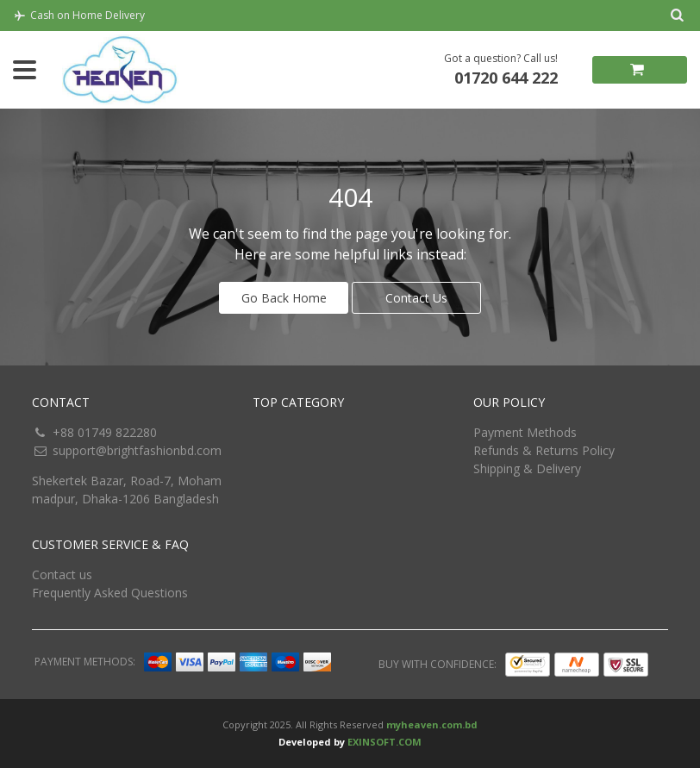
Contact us (62, 574)
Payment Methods (525, 432)
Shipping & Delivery (527, 468)
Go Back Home (284, 298)
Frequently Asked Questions (110, 593)
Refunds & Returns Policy (544, 450)
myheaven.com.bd (432, 724)
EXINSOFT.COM (384, 742)
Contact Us (416, 298)
